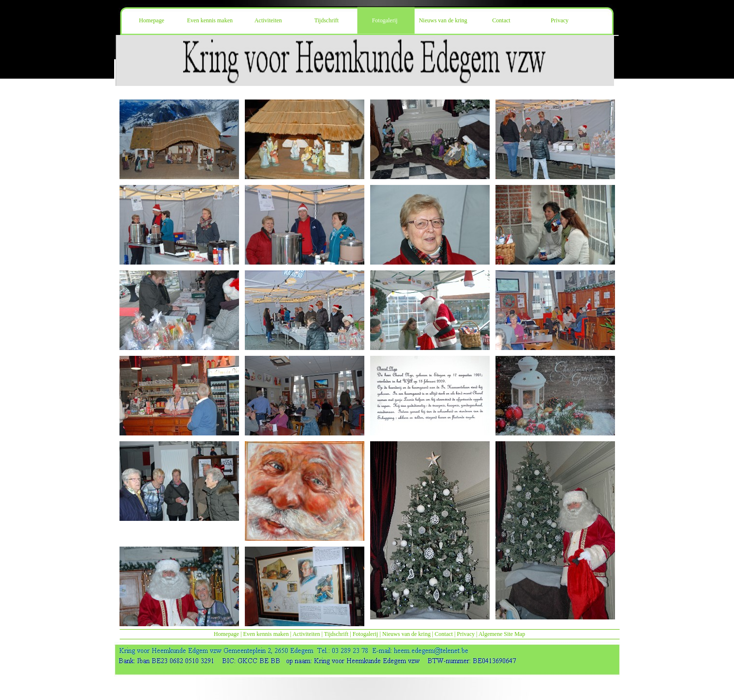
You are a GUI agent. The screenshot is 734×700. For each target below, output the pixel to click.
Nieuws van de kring (407, 634)
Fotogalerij (366, 634)
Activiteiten (306, 634)
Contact (444, 634)
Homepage (226, 634)
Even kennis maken (266, 634)
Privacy (466, 634)
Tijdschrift (336, 634)
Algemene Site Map (502, 634)
